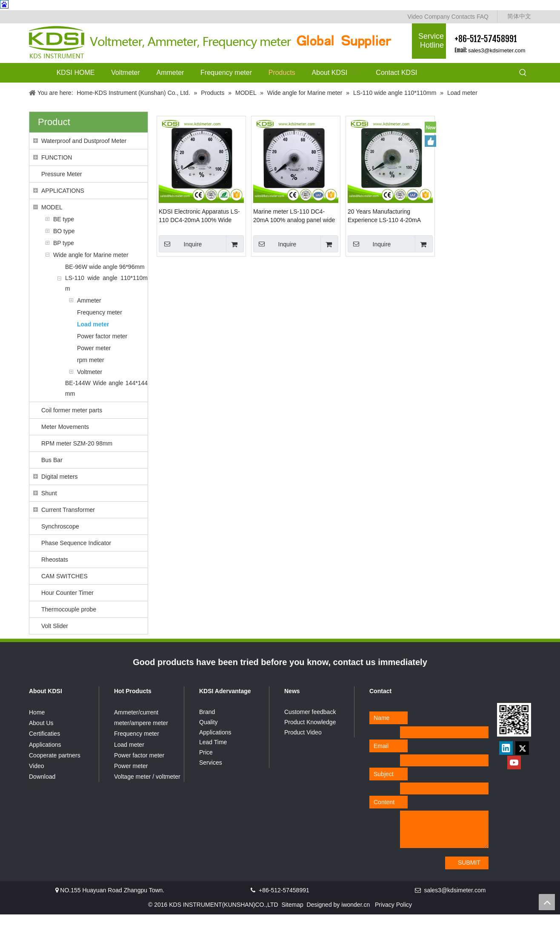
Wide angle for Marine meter (91, 274)
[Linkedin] (506, 768)
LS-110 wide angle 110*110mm (106, 303)
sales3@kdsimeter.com (497, 50)
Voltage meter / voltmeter (147, 796)
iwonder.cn (356, 924)
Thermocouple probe (69, 629)
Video (415, 17)
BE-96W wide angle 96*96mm (105, 286)
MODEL (52, 227)
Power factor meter (102, 356)
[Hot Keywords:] (523, 73)
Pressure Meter (62, 194)
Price (206, 772)
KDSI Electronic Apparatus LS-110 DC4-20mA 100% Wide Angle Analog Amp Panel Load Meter (199, 236)
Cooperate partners (55, 775)
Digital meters (60, 496)
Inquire (180, 263)
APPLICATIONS (63, 210)
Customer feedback (310, 731)
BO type (64, 251)
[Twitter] (522, 768)
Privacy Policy (393, 924)
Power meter (94, 368)
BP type (64, 263)
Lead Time (213, 762)
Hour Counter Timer (67, 612)
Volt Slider (55, 646)
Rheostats (55, 579)
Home (37, 732)
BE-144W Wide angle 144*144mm (106, 408)
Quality (209, 742)
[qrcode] (514, 739)
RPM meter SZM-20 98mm (77, 463)
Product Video (303, 752)
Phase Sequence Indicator (76, 563)
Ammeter (89, 320)
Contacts (463, 17)
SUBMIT (469, 882)
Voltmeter (90, 391)
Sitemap (292, 924)
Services (211, 782)
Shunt (49, 513)
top (547, 902)
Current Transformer (68, 529)
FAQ (483, 17)
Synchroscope (60, 546)
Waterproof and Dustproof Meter (84, 160)
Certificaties (44, 753)
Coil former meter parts (72, 430)
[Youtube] (514, 782)
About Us (41, 743)
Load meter (93, 344)
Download (42, 796)
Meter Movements (65, 446)
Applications (45, 764)
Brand (207, 731)
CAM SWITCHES (64, 596)
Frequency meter (100, 332)
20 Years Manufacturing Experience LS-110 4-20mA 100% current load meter (384, 236)
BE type (64, 239)
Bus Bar (52, 480)
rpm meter (91, 380)
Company (437, 17)
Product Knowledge (310, 742)
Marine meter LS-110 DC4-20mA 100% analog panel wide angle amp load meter (294, 236)
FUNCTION (57, 177)
